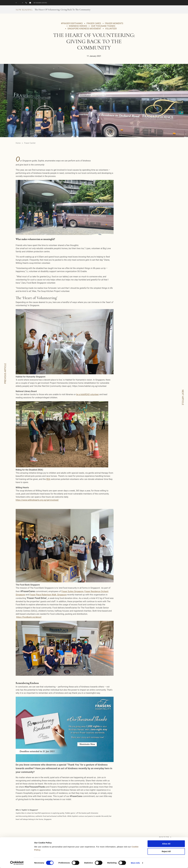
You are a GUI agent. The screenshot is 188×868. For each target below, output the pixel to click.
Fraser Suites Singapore (72, 591)
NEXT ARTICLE (183, 397)
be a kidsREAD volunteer (88, 394)
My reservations (40, 3)
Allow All (166, 844)
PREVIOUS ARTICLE (5, 374)
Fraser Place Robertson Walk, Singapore (48, 595)
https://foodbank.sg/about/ (29, 617)
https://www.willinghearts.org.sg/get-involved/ (37, 500)
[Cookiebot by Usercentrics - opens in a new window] (17, 863)
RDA (48, 479)
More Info (135, 863)
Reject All (166, 851)
